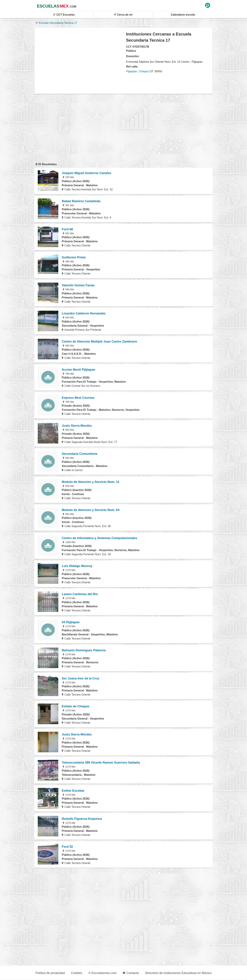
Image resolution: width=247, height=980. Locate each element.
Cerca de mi (123, 15)
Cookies (77, 973)
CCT (64, 15)
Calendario (183, 15)
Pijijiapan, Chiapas (137, 71)
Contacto (131, 973)
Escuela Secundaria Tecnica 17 (56, 23)
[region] (80, 61)
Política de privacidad (50, 973)
